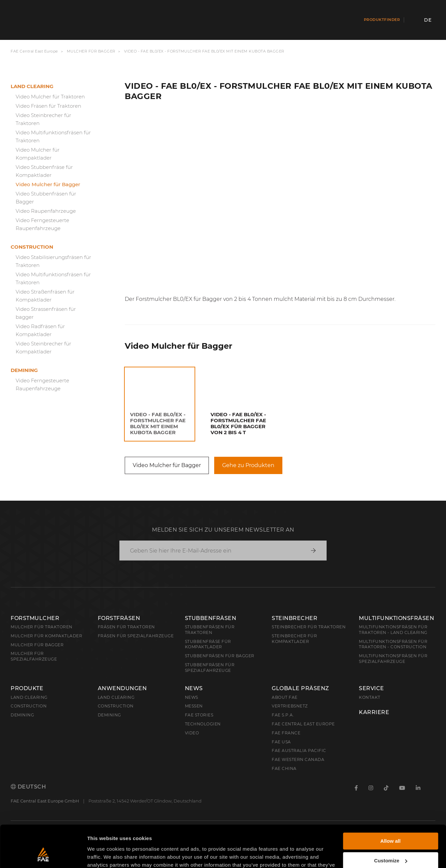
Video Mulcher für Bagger (48, 184)
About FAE (285, 697)
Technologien (203, 724)
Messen (194, 706)
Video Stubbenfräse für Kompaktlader (44, 171)
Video (192, 733)
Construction (32, 247)
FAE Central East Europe (34, 51)
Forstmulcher (35, 618)
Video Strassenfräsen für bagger (46, 313)
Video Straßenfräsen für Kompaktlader (45, 296)
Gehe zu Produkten (248, 465)
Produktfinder (382, 20)
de (428, 20)
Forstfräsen (119, 618)
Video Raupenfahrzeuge (46, 211)
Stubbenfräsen (211, 618)
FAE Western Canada (298, 759)
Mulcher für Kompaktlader (46, 636)
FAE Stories (199, 715)
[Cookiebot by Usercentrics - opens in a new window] (43, 855)
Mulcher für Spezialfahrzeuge (34, 656)
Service (372, 688)
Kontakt (370, 697)
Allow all (391, 805)
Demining (24, 370)
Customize (391, 824)
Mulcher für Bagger (91, 51)
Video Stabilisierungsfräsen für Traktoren (53, 261)
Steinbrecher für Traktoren (309, 627)
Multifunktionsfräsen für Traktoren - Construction (393, 644)
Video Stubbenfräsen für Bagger (46, 198)
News (194, 688)
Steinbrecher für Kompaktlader (294, 639)
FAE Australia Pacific (299, 750)
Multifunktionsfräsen (396, 618)
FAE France (286, 733)
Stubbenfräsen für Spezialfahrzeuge (210, 668)
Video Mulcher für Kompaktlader (38, 154)
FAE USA (281, 742)
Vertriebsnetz (290, 706)
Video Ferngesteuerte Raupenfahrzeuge (42, 224)
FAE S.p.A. (283, 715)
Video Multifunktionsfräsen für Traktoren (53, 136)
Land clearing (32, 86)
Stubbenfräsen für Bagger (220, 656)
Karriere (374, 712)
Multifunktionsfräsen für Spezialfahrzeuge (393, 659)
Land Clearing (116, 697)
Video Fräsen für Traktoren (48, 106)
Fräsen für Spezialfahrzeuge (136, 636)
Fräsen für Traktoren (126, 627)
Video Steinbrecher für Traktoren (43, 119)
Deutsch (28, 787)
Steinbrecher (295, 618)
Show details (103, 855)
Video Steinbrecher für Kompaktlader (43, 348)
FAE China (284, 768)
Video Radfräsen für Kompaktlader (40, 330)
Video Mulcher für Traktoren (50, 97)
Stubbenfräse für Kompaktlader (208, 644)
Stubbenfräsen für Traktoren (210, 630)
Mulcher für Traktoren (42, 627)
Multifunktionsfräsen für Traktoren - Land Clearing (393, 630)
